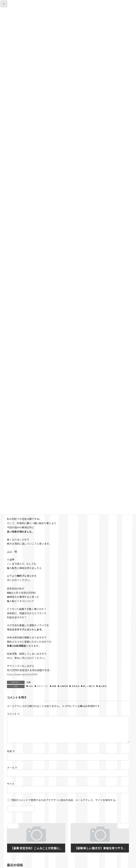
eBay (31, 686)
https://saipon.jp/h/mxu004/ (22, 674)
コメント (13, 714)
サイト (11, 788)
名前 (11, 755)
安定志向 (76, 686)
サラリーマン (43, 686)
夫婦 (29, 682)
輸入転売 (103, 686)
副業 (54, 686)
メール (12, 772)
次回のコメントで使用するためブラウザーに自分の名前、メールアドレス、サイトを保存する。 (64, 804)
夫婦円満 (64, 686)
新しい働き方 (89, 686)
